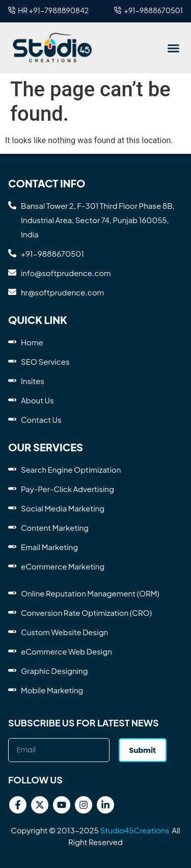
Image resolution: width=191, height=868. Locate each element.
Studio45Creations (134, 830)
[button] (173, 48)
